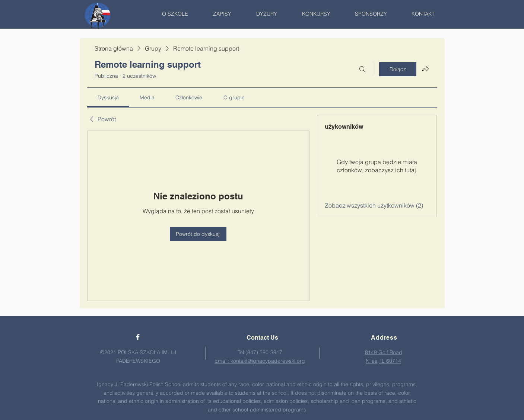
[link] (108, 97)
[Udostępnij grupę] (425, 69)
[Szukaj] (362, 69)
